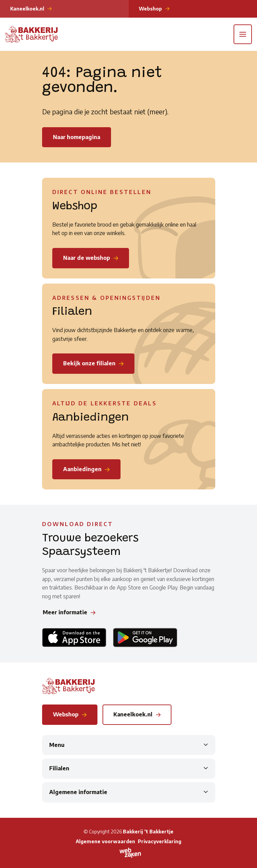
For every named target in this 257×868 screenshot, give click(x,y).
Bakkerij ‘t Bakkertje (148, 832)
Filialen (59, 768)
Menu (57, 745)
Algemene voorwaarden (105, 841)
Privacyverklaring (160, 841)
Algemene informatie (78, 792)
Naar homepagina (77, 137)
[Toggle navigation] (243, 34)
